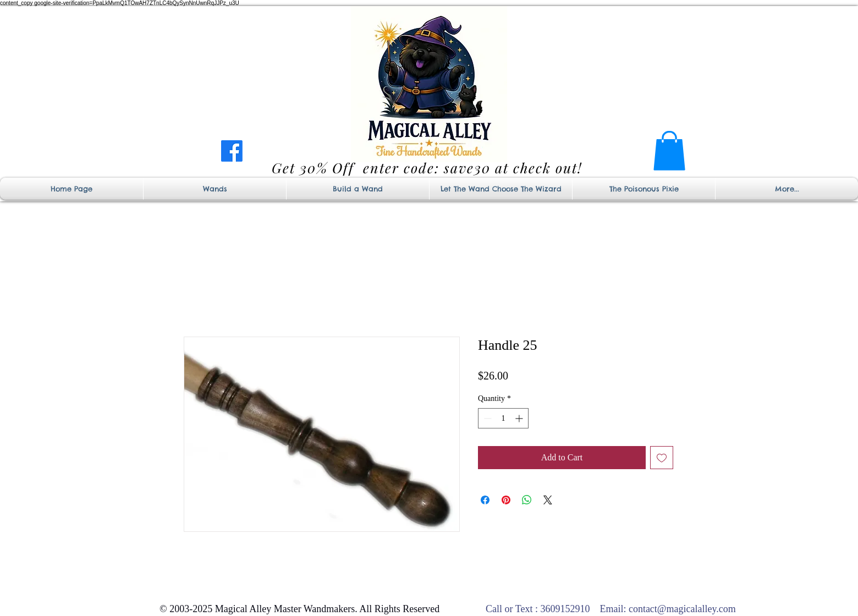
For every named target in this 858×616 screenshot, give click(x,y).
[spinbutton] (503, 418)
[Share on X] (548, 500)
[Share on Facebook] (485, 500)
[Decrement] (486, 418)
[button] (669, 151)
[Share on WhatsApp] (527, 500)
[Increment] (520, 418)
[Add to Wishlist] (662, 458)
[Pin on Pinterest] (506, 500)
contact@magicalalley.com (682, 609)
